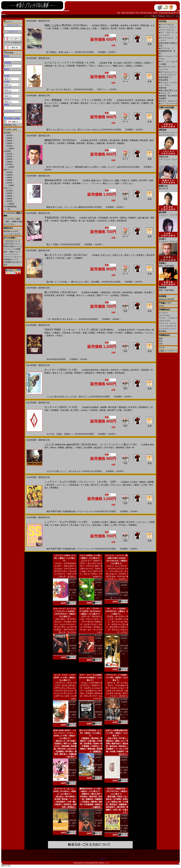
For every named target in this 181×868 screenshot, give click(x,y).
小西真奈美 (105, 292)
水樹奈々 (148, 63)
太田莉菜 (145, 370)
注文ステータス (173, 16)
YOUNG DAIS (143, 330)
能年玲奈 (95, 370)
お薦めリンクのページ (168, 351)
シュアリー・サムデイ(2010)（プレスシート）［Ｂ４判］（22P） (81, 482)
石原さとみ (117, 255)
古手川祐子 (109, 448)
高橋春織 (134, 140)
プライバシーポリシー (13, 257)
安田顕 (55, 106)
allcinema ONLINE (167, 299)
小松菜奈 (54, 221)
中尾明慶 (71, 143)
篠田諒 (51, 143)
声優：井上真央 (115, 63)
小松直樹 (60, 143)
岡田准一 (104, 25)
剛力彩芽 (113, 407)
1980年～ (10, 143)
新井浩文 (85, 103)
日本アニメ (8, 188)
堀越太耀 (101, 143)
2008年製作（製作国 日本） (124, 770)
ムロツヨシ (53, 103)
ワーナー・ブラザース (168, 318)
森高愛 (125, 140)
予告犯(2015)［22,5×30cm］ (60, 218)
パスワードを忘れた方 (13, 42)
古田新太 (139, 66)
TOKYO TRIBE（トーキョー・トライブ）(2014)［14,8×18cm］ (80, 330)
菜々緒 (82, 221)
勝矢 (109, 103)
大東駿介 (56, 333)
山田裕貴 (69, 373)
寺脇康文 (121, 143)
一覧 (8, 209)
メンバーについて (11, 254)
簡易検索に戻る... (11, 125)
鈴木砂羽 (111, 143)
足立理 (116, 103)
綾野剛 (104, 407)
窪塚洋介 (50, 336)
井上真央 (105, 485)
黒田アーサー (103, 295)
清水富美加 (140, 100)
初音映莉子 (144, 407)
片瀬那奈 (145, 103)
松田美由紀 (120, 373)
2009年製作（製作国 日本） (72, 773)
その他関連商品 (10, 207)
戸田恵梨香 (103, 218)
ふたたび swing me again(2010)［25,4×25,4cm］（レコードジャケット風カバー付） (91, 444)
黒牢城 (163, 88)
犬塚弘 (79, 448)
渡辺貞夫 (98, 448)
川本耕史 (93, 410)
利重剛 (110, 373)
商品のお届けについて (13, 246)
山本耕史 (115, 295)
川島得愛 (71, 66)
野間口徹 (145, 25)
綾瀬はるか (86, 28)
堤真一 (96, 28)
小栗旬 (136, 485)
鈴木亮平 (135, 25)
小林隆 (66, 28)
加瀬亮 (134, 180)
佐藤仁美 (135, 103)
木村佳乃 (115, 370)
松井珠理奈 (49, 295)
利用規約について (11, 260)
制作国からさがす (11, 231)
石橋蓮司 (79, 258)
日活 (161, 344)
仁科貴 (112, 221)
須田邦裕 (75, 28)
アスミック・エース (167, 323)
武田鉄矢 (125, 295)
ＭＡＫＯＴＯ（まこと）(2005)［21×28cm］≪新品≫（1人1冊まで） (65, 791)
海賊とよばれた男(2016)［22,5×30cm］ (67, 25)
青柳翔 (61, 448)
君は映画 (163, 80)
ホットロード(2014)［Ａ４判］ (62, 370)
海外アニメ (8, 170)
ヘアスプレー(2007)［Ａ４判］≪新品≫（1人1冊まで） (65, 558)
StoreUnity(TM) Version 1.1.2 (97, 863)
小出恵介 (134, 482)
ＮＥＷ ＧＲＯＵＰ (168, 101)
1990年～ (10, 141)
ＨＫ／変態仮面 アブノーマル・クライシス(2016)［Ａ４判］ (79, 100)
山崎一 (70, 258)
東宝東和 (163, 331)
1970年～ (10, 146)
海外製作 (7, 133)
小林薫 (138, 28)
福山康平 (65, 221)
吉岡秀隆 (114, 25)
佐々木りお (59, 66)
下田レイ (93, 66)
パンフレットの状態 (12, 249)
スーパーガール (166, 25)
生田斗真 (92, 218)
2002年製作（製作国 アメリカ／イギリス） (95, 651)
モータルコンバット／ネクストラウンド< (168, 131)
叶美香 (110, 333)
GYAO (162, 306)
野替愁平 (79, 373)
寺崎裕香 (48, 66)
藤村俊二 (70, 448)
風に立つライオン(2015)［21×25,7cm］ (67, 255)
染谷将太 (125, 25)
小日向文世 (102, 221)
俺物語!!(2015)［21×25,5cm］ (61, 140)
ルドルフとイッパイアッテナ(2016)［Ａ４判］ (70, 63)
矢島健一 (56, 28)
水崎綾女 (65, 103)
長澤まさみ (108, 180)
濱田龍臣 (123, 407)
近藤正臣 (105, 28)
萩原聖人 (141, 255)
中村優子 (67, 183)
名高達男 (91, 221)
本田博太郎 (122, 221)
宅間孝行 (132, 218)
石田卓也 (116, 292)
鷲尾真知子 (90, 373)
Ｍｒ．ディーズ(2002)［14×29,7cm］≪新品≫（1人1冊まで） (116, 611)
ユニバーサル (164, 315)
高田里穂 (81, 143)
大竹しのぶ (128, 183)
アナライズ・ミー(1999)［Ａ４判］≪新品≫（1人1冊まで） (116, 678)
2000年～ (10, 138)
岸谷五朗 (65, 410)
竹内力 (59, 336)
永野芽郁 (103, 140)
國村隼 (130, 28)
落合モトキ (57, 373)
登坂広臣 (105, 370)
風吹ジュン (108, 183)
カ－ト (148, 16)
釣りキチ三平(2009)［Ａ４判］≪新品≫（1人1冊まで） (91, 733)
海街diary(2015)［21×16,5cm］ (62, 180)
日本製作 (7, 151)
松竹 (161, 341)
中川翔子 (119, 333)
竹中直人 (123, 525)
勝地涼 (143, 482)
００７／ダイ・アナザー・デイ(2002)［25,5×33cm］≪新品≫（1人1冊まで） (90, 611)
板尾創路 (138, 292)
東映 (161, 338)
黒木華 (114, 28)
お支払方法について (12, 244)
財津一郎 (130, 448)
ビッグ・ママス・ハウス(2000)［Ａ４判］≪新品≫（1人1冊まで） (65, 678)
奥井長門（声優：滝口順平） (121, 410)
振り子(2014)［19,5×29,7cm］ (61, 292)
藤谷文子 (50, 258)
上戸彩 (144, 485)
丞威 (85, 333)
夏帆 (117, 180)
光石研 (122, 28)
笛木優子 (148, 292)
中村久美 (60, 258)
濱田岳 (123, 218)
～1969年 (10, 149)
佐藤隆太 (129, 333)
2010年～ (10, 135)
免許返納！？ (165, 77)
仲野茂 (74, 221)
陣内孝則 (120, 448)
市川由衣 (77, 333)
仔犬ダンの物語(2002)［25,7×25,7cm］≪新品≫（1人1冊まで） (116, 791)
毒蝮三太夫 (118, 66)
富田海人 (91, 143)
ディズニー (164, 313)
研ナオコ (81, 295)
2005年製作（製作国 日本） (72, 823)
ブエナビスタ (164, 321)
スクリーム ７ (166, 48)
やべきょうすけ (98, 103)
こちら (103, 859)
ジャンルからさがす (12, 234)
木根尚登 (125, 103)
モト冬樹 (85, 485)
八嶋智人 (129, 66)
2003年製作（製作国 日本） (98, 823)
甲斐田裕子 (82, 66)
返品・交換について (12, 252)
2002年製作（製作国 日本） (124, 828)
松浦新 (92, 333)
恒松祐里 (144, 140)
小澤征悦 (125, 370)
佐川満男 (88, 448)
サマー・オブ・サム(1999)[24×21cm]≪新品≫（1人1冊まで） (90, 678)
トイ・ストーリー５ (168, 104)
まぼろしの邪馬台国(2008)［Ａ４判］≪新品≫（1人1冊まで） (116, 733)
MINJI (53, 448)
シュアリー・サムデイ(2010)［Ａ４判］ (67, 522)
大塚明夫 (138, 63)
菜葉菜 (102, 410)
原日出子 (95, 485)
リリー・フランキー (92, 183)
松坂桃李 (95, 407)
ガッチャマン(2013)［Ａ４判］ (62, 407)
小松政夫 (91, 295)
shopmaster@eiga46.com (169, 13)
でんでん (149, 333)
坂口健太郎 (115, 140)
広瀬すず (125, 180)
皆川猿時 (75, 103)
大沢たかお (105, 255)
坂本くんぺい (105, 66)
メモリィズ (164, 93)
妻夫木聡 (127, 485)
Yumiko (84, 410)
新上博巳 (75, 410)
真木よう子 (130, 255)
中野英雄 (101, 333)
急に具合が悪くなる (168, 90)
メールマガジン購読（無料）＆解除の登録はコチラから (13, 222)
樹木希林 (77, 183)
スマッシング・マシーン (168, 158)
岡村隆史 (54, 488)
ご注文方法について (12, 241)
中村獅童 (94, 292)
